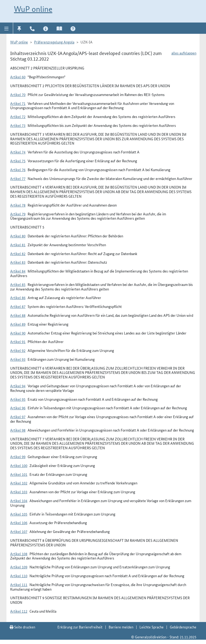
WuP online (33, 9)
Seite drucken (22, 627)
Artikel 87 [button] (18, 306)
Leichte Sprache (152, 627)
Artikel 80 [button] (18, 236)
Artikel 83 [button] (18, 262)
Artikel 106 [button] (19, 522)
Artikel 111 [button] (19, 584)
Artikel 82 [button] (18, 253)
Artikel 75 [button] (18, 161)
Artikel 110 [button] (19, 576)
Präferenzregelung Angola (54, 42)
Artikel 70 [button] (18, 94)
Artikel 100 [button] (19, 465)
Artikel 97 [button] (18, 417)
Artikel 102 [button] (19, 483)
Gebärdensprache (183, 627)
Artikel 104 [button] (19, 501)
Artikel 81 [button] (18, 245)
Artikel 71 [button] (18, 103)
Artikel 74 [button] (18, 152)
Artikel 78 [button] (18, 205)
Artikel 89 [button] (18, 324)
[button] (7, 28)
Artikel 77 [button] (18, 178)
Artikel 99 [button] (18, 457)
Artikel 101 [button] (19, 474)
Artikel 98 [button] (18, 430)
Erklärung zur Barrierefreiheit (80, 627)
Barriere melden (121, 627)
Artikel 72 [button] (18, 116)
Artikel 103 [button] (19, 492)
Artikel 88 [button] (18, 315)
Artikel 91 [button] (18, 341)
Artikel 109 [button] (19, 567)
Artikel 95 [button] (18, 399)
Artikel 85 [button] (18, 284)
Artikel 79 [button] (18, 214)
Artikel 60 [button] (18, 77)
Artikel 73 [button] (18, 125)
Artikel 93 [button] (18, 359)
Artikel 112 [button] (19, 611)
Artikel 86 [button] (18, 297)
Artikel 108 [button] (19, 554)
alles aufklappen (184, 53)
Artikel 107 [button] (19, 531)
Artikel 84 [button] (18, 271)
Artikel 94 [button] (18, 386)
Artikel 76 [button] (18, 170)
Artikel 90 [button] (18, 333)
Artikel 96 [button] (18, 408)
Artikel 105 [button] (19, 514)
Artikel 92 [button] (18, 350)
